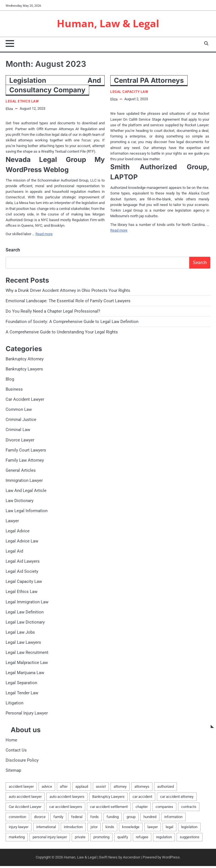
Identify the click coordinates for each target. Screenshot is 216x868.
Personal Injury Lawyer (27, 715)
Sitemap (13, 773)
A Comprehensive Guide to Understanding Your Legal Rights (62, 333)
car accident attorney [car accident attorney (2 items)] (177, 799)
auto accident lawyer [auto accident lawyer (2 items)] (25, 799)
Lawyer (12, 522)
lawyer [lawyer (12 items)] (153, 829)
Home (11, 742)
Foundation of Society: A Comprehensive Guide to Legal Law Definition (72, 322)
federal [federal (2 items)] (77, 819)
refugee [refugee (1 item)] (142, 839)
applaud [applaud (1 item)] (82, 788)
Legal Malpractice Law (27, 664)
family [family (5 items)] (58, 819)
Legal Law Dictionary (25, 624)
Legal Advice (18, 532)
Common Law (19, 410)
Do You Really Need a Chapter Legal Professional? (53, 312)
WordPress (171, 859)
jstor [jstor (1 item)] (94, 829)
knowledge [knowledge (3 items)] (131, 829)
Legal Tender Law (22, 695)
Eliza (9, 109)
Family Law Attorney (25, 461)
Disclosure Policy (22, 762)
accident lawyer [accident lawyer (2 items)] (21, 788)
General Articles (21, 471)
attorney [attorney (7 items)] (120, 788)
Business (14, 390)
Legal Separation (21, 684)
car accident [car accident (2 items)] (142, 799)
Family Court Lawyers (26, 451)
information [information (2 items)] (173, 819)
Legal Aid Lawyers (23, 563)
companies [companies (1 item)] (164, 809)
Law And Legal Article (26, 491)
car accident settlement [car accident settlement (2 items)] (109, 809)
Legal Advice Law (22, 542)
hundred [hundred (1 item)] (150, 819)
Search (13, 250)
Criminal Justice (21, 420)
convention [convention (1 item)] (17, 819)
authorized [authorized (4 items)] (166, 788)
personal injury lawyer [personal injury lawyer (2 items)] (50, 839)
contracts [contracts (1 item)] (189, 809)
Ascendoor (131, 859)
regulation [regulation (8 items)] (164, 839)
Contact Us (16, 752)
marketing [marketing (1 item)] (17, 839)
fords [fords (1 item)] (94, 819)
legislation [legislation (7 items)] (189, 829)
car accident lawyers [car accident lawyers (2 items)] (66, 809)
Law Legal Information (27, 512)
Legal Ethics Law (22, 102)
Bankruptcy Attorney (25, 359)
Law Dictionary (20, 502)
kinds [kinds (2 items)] (110, 829)
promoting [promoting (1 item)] (101, 839)
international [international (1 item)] (46, 829)
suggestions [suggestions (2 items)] (190, 839)
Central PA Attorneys (149, 81)
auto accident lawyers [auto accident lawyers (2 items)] (67, 799)
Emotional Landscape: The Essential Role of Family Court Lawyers (68, 301)
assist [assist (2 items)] (101, 788)
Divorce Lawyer (20, 441)
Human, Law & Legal (108, 24)
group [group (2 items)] (131, 819)
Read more (44, 234)
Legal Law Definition (25, 613)
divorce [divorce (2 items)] (40, 819)
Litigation (14, 705)
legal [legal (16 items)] (169, 829)
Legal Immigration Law (27, 603)
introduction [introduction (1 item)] (73, 829)
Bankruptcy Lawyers (24, 370)
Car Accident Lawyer (25, 400)
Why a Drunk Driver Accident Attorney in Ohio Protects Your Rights (68, 291)
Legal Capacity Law (129, 92)
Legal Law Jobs (20, 634)
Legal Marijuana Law (25, 674)
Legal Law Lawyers (23, 644)
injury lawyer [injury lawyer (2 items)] (19, 829)
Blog (10, 380)
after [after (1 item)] (64, 788)
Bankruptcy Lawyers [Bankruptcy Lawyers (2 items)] (108, 799)
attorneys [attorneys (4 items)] (142, 788)
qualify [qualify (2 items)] (123, 839)
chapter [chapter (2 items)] (142, 809)
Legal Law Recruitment (27, 654)
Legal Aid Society (22, 573)
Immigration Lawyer (24, 481)
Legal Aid (14, 553)
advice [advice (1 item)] (47, 788)
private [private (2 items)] (80, 839)
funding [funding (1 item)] (113, 819)
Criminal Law (18, 430)
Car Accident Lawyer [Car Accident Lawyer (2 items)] (25, 809)
